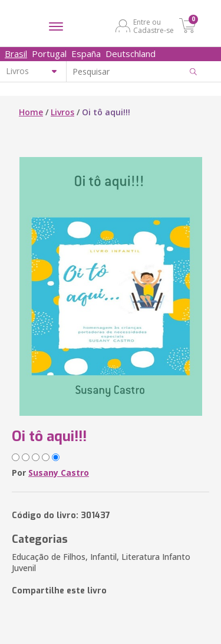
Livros (62, 112)
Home (31, 112)
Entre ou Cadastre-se (154, 26)
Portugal (49, 54)
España (86, 54)
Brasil (16, 54)
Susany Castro (59, 473)
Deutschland (131, 54)
